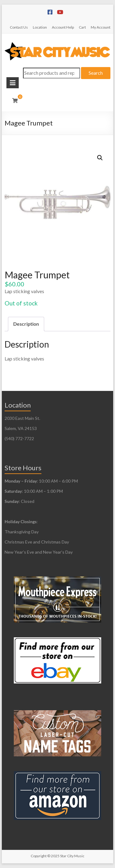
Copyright (39, 856)
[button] (100, 158)
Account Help (63, 27)
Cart (82, 27)
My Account (101, 27)
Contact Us (19, 27)
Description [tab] (26, 324)
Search (96, 73)
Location (40, 27)
